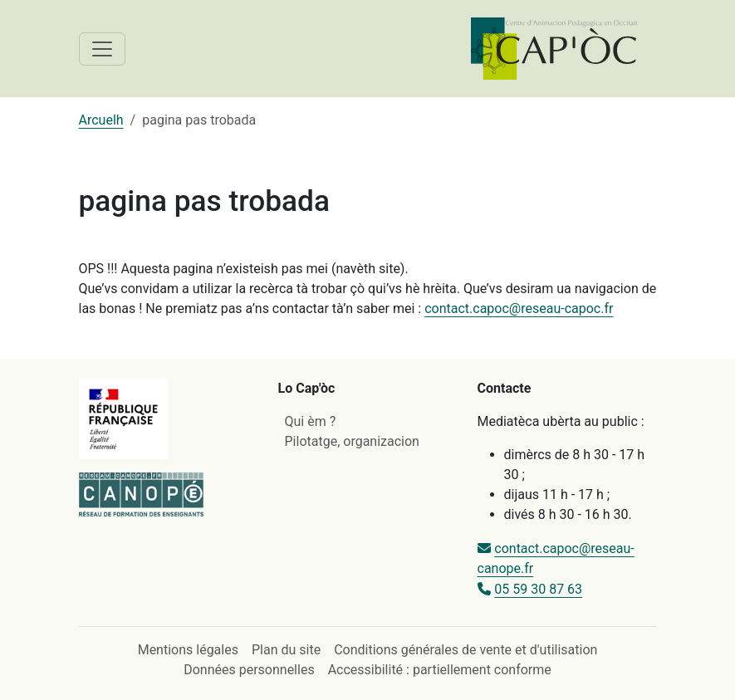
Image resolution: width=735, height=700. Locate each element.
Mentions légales (188, 650)
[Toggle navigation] (102, 49)
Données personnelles (249, 670)
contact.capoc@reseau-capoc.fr (519, 308)
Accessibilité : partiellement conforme (440, 670)
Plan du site (286, 650)
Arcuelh (101, 120)
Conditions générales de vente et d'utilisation (465, 650)
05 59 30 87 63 (538, 589)
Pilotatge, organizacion (352, 441)
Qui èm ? (311, 421)
